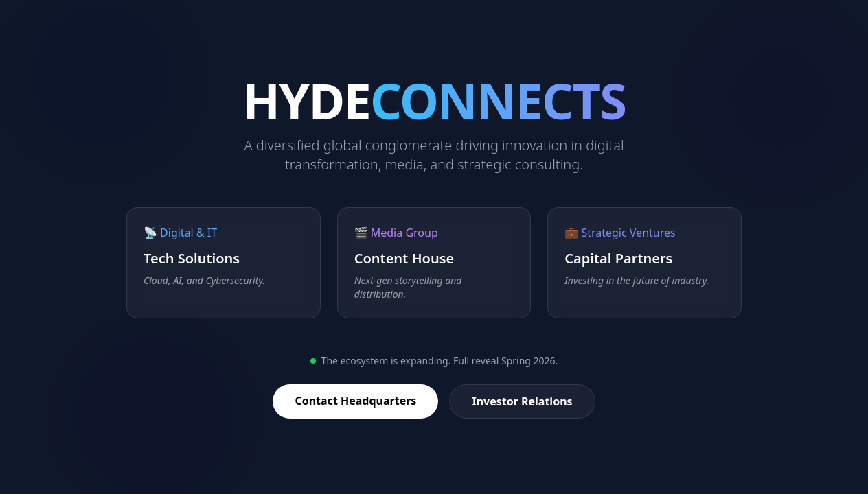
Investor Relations (522, 401)
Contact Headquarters (355, 401)
